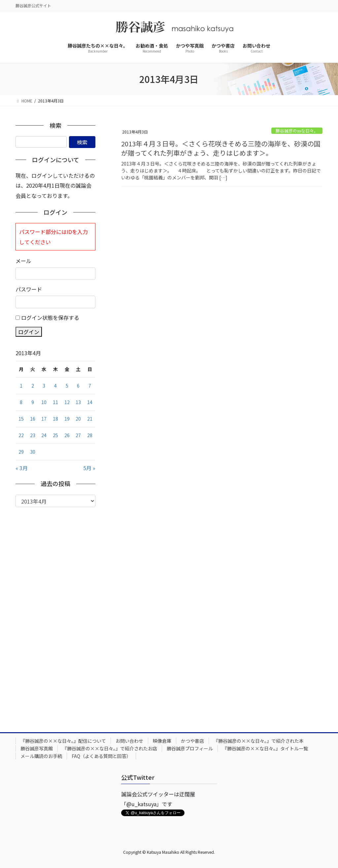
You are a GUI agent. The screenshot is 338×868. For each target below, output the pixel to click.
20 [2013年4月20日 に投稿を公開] (78, 419)
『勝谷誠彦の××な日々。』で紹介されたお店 (110, 748)
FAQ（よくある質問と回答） (101, 756)
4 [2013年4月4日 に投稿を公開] (55, 386)
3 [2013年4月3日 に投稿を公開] (44, 386)
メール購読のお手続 (41, 756)
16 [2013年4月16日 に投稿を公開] (33, 419)
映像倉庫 (162, 741)
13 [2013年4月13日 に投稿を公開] (78, 402)
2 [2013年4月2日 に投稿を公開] (33, 386)
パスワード (29, 289)
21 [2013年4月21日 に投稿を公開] (90, 419)
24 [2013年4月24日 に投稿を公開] (44, 435)
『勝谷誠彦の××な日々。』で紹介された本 (259, 741)
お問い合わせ (129, 741)
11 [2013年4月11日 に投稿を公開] (55, 402)
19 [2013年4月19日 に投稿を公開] (67, 419)
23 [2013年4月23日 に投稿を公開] (33, 435)
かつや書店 (192, 741)
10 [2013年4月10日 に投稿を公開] (44, 402)
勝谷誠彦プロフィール (190, 748)
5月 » (89, 468)
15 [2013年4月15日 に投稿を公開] (21, 419)
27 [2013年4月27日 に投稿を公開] (78, 435)
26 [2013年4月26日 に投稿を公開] (67, 435)
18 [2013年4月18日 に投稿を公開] (55, 419)
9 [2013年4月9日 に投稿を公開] (33, 402)
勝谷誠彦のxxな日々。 (297, 131)
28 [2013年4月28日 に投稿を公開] (90, 435)
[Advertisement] (55, 615)
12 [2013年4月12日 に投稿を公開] (67, 402)
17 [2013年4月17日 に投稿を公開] (44, 419)
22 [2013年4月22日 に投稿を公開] (21, 435)
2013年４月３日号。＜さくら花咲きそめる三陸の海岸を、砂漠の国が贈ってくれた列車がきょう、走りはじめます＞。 (221, 148)
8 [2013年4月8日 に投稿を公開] (21, 402)
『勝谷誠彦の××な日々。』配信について (63, 741)
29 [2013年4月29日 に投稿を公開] (21, 452)
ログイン (29, 332)
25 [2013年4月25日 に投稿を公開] (55, 435)
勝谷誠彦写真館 (37, 748)
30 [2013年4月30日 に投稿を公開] (33, 452)
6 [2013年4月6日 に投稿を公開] (78, 386)
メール (23, 261)
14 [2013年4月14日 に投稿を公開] (90, 402)
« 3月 (22, 468)
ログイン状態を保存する (50, 318)
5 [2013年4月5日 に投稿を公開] (67, 386)
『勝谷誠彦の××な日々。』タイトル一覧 (265, 748)
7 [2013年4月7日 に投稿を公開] (90, 386)
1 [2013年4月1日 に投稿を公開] (21, 386)
